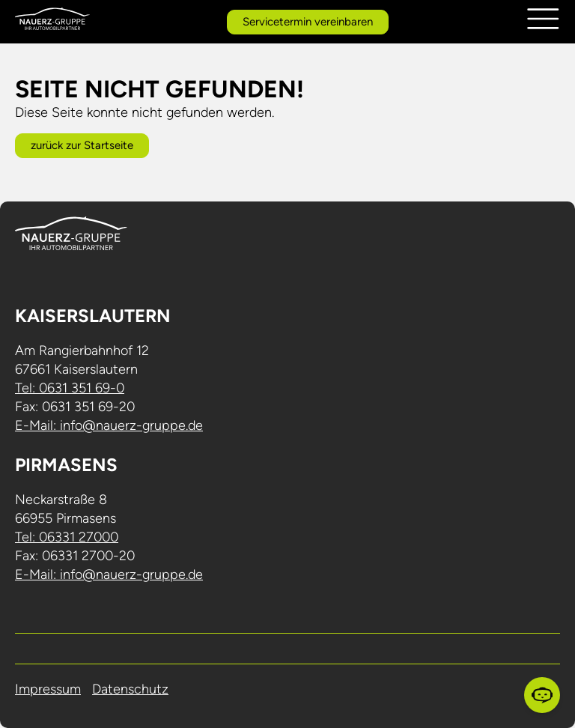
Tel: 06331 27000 (67, 537)
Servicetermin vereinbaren (308, 22)
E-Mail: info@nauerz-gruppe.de (109, 425)
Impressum (48, 689)
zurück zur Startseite (82, 145)
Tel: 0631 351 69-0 (70, 388)
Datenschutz (130, 689)
